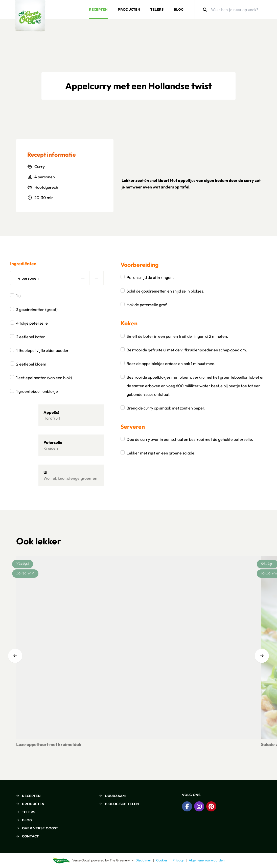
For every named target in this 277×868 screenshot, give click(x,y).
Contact (27, 836)
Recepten (98, 9)
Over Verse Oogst (37, 828)
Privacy (178, 860)
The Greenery (120, 860)
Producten (129, 9)
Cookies (162, 860)
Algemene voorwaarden (207, 860)
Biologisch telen (119, 804)
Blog (179, 9)
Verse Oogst (81, 860)
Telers (157, 9)
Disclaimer (143, 860)
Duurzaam (112, 796)
